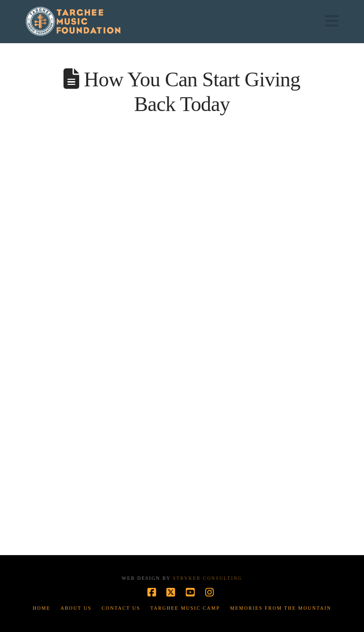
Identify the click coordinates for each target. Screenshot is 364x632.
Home (41, 608)
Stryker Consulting (208, 578)
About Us (76, 608)
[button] (332, 21)
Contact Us (121, 608)
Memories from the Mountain (281, 608)
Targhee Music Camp (185, 608)
